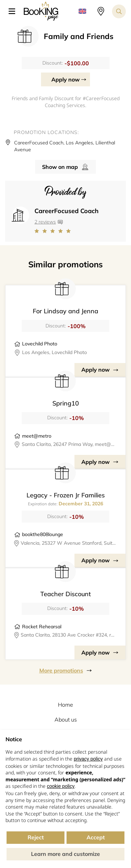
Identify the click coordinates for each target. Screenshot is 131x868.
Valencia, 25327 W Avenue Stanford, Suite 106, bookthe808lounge (69, 543)
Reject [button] (36, 837)
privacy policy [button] (88, 759)
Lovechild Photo (40, 344)
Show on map (60, 167)
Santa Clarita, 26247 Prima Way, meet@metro (69, 444)
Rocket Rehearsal (42, 627)
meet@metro (37, 436)
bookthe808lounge (43, 534)
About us (66, 719)
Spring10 (66, 403)
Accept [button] (96, 837)
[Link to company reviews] (67, 231)
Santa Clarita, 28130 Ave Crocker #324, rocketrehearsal (69, 635)
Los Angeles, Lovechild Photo (54, 352)
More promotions (61, 670)
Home (65, 705)
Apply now (65, 79)
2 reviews (45, 222)
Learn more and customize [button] (65, 854)
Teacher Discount (65, 594)
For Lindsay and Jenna (65, 311)
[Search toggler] (119, 11)
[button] (14, 11)
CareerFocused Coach (67, 211)
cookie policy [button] (61, 786)
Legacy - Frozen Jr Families (66, 495)
